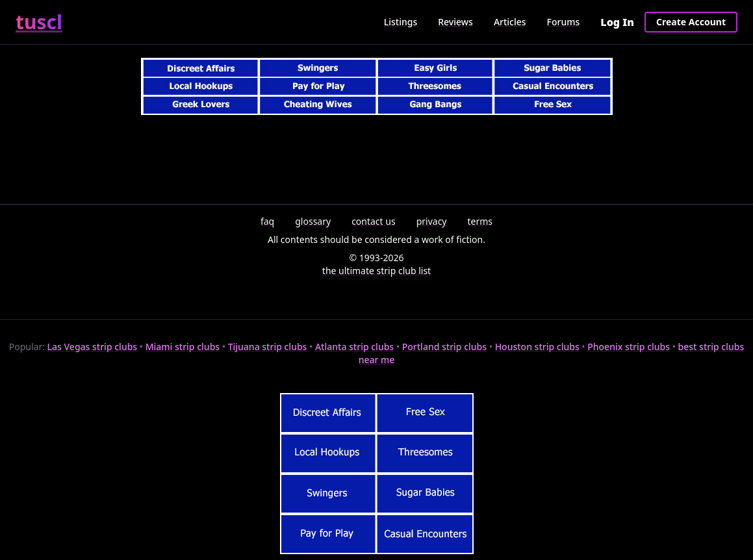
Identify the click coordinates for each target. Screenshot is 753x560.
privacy (432, 221)
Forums (564, 22)
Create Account (691, 22)
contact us (374, 221)
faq (267, 221)
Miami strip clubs (183, 347)
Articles (510, 22)
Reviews (455, 22)
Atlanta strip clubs (354, 347)
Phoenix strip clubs (629, 347)
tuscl (39, 22)
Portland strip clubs (444, 347)
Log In (617, 22)
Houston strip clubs (537, 347)
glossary (313, 221)
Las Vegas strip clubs (93, 347)
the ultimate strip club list (376, 271)
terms (480, 221)
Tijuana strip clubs (268, 347)
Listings (401, 22)
